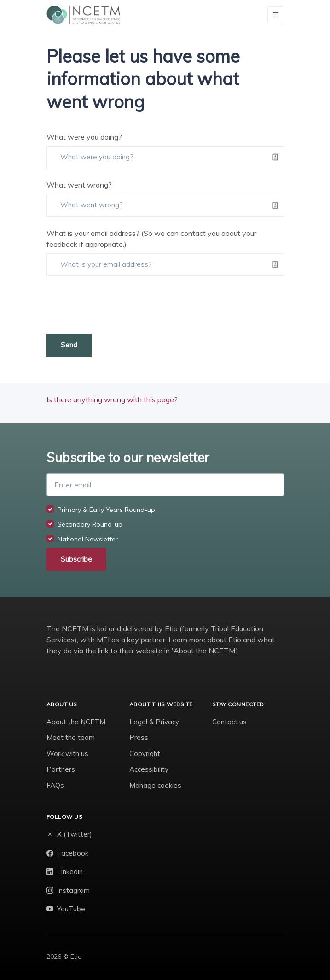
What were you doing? (84, 137)
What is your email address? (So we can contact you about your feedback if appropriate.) (151, 239)
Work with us (67, 754)
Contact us (229, 722)
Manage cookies (155, 785)
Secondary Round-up (90, 524)
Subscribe (76, 559)
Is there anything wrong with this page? (112, 399)
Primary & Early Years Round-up (106, 510)
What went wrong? (79, 185)
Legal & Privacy (154, 722)
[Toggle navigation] (276, 15)
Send (69, 345)
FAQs (55, 785)
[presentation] (116, 305)
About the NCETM (76, 722)
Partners (61, 769)
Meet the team (71, 737)
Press (139, 737)
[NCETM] (83, 15)
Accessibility (149, 769)
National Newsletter (88, 539)
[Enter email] (165, 485)
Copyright (145, 754)
